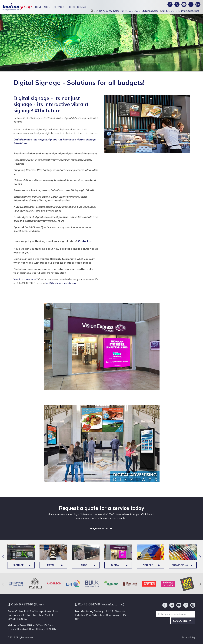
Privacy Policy (189, 637)
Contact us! (85, 241)
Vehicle (148, 565)
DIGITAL (116, 565)
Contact (83, 7)
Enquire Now (99, 528)
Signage (18, 565)
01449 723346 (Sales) (28, 604)
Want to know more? (26, 279)
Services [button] (59, 7)
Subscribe (180, 621)
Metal (51, 565)
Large (83, 565)
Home (38, 7)
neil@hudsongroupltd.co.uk (61, 283)
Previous (3, 556)
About (48, 7)
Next (200, 556)
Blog (72, 7)
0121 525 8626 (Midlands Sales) (141, 11)
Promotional (181, 565)
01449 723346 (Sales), (108, 11)
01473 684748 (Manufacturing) (181, 11)
